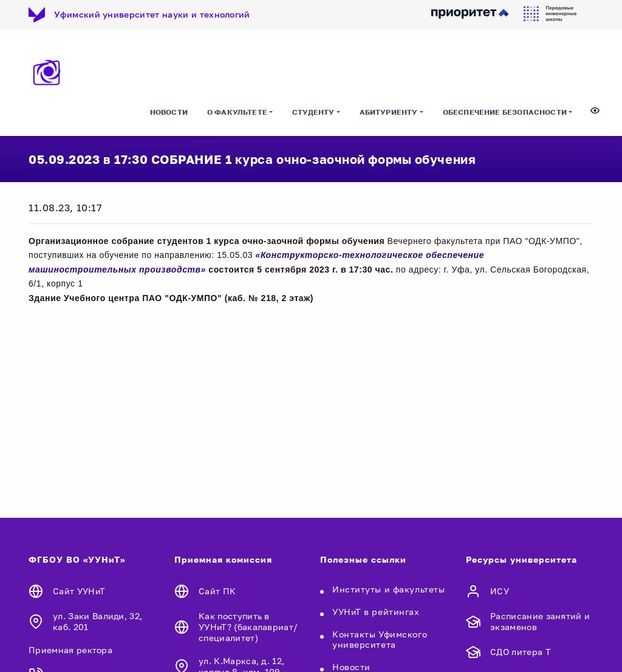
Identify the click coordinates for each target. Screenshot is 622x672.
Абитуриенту (389, 112)
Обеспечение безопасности (505, 112)
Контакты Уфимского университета (380, 639)
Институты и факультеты (388, 589)
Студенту (313, 112)
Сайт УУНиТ (79, 591)
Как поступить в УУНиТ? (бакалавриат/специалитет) (248, 627)
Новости (169, 112)
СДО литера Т (521, 652)
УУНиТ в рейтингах (376, 612)
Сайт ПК (217, 591)
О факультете (237, 112)
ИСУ (500, 591)
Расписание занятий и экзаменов (540, 621)
